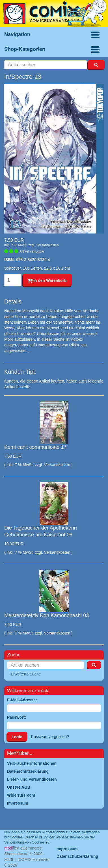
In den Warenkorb (47, 280)
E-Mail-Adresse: (22, 700)
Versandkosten (47, 245)
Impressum (67, 849)
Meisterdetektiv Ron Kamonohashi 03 (47, 615)
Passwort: (17, 717)
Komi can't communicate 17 (35, 447)
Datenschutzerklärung (77, 856)
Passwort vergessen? (50, 737)
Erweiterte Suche (26, 674)
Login (17, 737)
